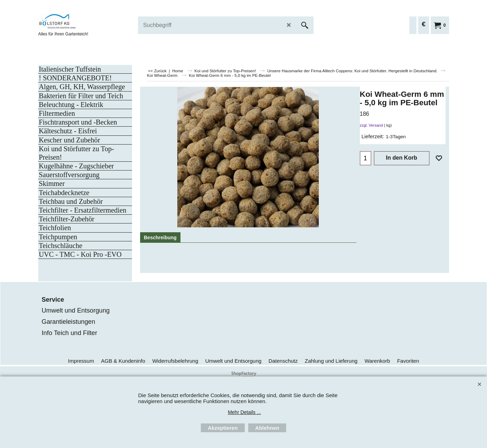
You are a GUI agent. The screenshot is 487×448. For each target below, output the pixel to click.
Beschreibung (160, 238)
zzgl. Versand (371, 125)
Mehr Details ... (244, 412)
